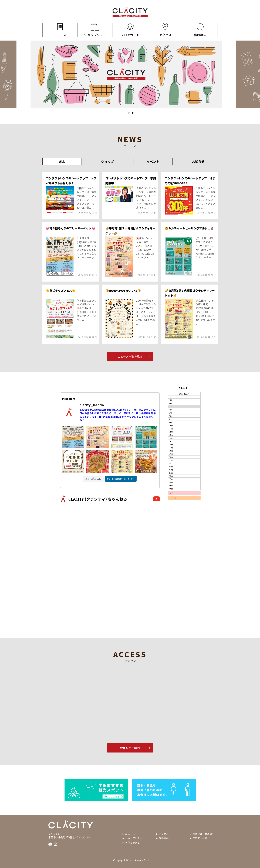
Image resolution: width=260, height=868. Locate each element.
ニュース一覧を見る (130, 357)
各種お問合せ (133, 843)
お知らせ (198, 161)
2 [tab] (133, 113)
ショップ (107, 161)
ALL (62, 161)
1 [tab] (129, 113)
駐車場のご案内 (130, 748)
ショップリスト (95, 30)
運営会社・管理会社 (204, 834)
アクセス (165, 30)
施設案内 (200, 30)
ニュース (60, 30)
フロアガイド (130, 30)
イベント (153, 161)
